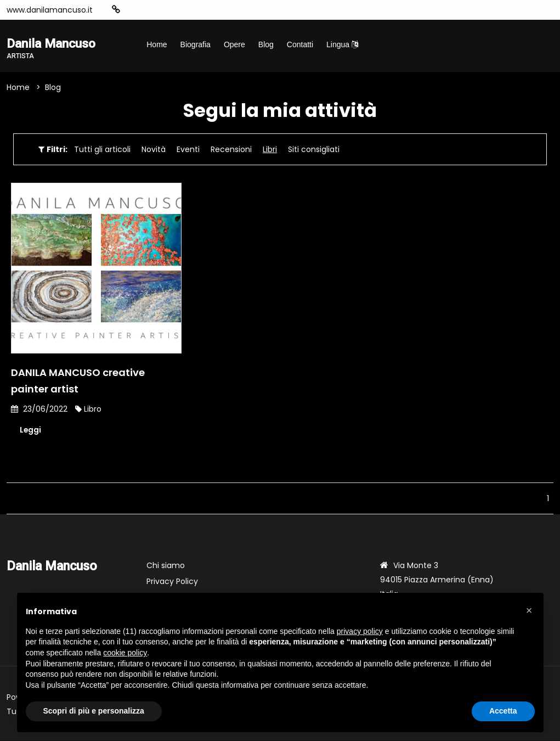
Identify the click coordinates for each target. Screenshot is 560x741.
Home (157, 44)
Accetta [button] (503, 711)
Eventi (188, 150)
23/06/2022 (39, 409)
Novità (154, 150)
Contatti (300, 44)
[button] (529, 610)
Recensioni (231, 150)
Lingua (342, 44)
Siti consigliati (314, 150)
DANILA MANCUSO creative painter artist (78, 381)
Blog (266, 44)
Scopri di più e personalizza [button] (94, 711)
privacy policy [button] (360, 631)
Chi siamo (166, 566)
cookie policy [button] (125, 653)
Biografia (196, 44)
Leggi (31, 431)
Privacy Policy (172, 582)
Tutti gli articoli (102, 150)
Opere (234, 44)
